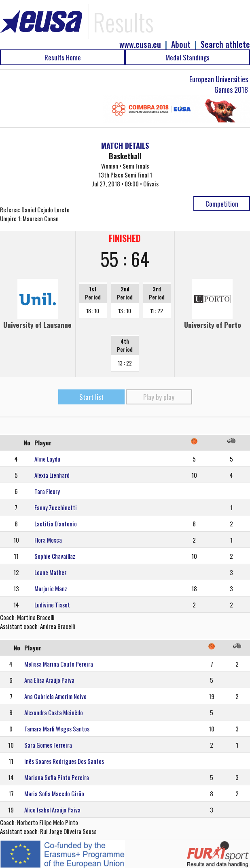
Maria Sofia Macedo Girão (54, 793)
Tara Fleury (47, 491)
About (181, 44)
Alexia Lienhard (52, 475)
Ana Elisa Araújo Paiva (49, 680)
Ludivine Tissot (52, 605)
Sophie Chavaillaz (55, 556)
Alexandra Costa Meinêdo (54, 712)
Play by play (159, 397)
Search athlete (225, 44)
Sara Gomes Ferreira (48, 745)
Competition (222, 204)
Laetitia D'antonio (56, 524)
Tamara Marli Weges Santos (57, 729)
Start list (91, 397)
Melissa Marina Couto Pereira (59, 664)
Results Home (63, 57)
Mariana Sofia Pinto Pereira (57, 777)
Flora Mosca (48, 540)
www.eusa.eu (140, 44)
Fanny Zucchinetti (56, 507)
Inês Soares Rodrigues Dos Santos (64, 761)
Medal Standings (187, 57)
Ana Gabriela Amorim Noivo (55, 696)
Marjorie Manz (51, 588)
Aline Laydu (47, 459)
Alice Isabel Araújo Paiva (52, 810)
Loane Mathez (51, 572)
